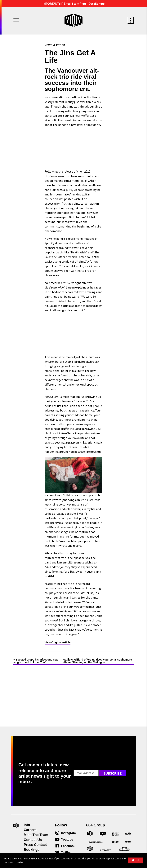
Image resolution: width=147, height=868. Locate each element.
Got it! (136, 860)
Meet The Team (36, 835)
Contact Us (33, 840)
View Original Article (58, 642)
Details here (97, 4)
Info (27, 825)
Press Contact (35, 845)
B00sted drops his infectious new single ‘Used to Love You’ (36, 661)
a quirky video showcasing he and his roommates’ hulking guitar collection (73, 194)
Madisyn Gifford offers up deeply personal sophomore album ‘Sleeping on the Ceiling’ (97, 661)
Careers (30, 830)
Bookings (32, 850)
